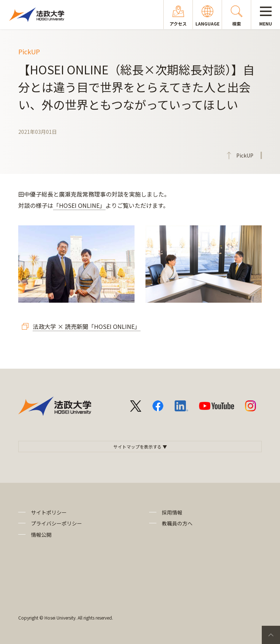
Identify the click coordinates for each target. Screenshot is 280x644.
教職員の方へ (177, 523)
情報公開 (41, 535)
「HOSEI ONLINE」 (79, 205)
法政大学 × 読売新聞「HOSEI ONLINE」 (87, 326)
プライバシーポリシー (57, 523)
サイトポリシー (49, 512)
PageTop (271, 635)
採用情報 (172, 512)
